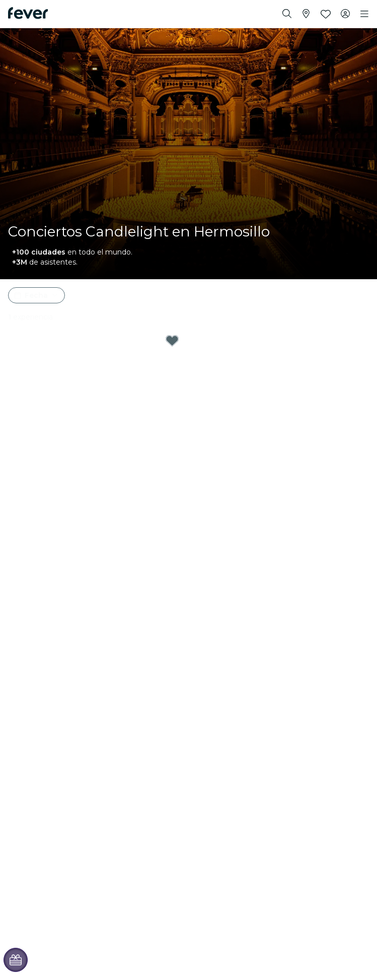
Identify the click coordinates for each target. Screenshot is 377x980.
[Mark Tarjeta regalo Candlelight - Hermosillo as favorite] (172, 341)
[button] (36, 295)
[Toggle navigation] (364, 14)
